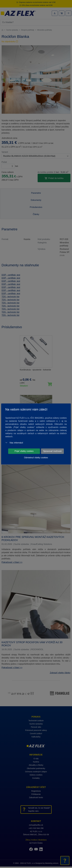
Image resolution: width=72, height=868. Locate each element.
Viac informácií (14, 443)
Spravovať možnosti (52, 451)
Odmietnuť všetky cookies (36, 458)
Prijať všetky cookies (24, 451)
